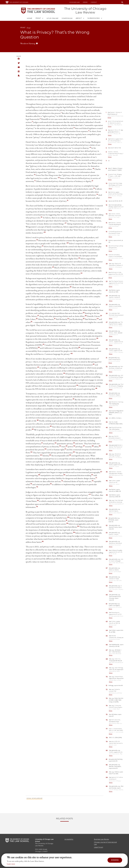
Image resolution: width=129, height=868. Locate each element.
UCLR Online (53, 19)
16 (42, 217)
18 (45, 232)
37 (43, 345)
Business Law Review (101, 839)
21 (43, 246)
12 (92, 181)
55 (67, 446)
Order (85, 2)
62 (31, 452)
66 (70, 455)
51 (42, 443)
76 (37, 487)
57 (84, 446)
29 (101, 316)
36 (97, 339)
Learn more (11, 864)
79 (37, 507)
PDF (19, 76)
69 (64, 475)
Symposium (67, 19)
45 (77, 386)
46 (96, 389)
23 (53, 267)
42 (94, 364)
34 (98, 319)
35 (31, 322)
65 (50, 455)
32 (68, 319)
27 (38, 316)
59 (100, 446)
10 (59, 178)
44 (64, 373)
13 (94, 189)
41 (60, 364)
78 (38, 501)
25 (71, 287)
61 (65, 449)
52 (56, 443)
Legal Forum (99, 847)
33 (84, 319)
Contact (94, 2)
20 (68, 243)
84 (74, 533)
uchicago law (74, 2)
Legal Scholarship (34, 799)
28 (86, 316)
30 (37, 319)
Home (30, 19)
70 (92, 475)
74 (31, 484)
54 (60, 446)
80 (68, 517)
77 (90, 495)
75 (51, 484)
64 (41, 455)
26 (84, 313)
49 (51, 426)
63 (74, 452)
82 (67, 524)
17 (66, 223)
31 (55, 319)
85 (43, 542)
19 (37, 240)
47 (73, 399)
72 (62, 481)
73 (93, 481)
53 (74, 443)
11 (35, 181)
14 (97, 195)
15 (68, 201)
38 (39, 348)
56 (74, 446)
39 (79, 348)
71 (96, 478)
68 (39, 475)
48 (38, 420)
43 (38, 367)
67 (101, 472)
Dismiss (115, 860)
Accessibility (69, 839)
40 (72, 354)
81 (67, 521)
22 (79, 258)
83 (78, 527)
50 (33, 429)
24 (81, 273)
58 (93, 446)
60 (46, 449)
